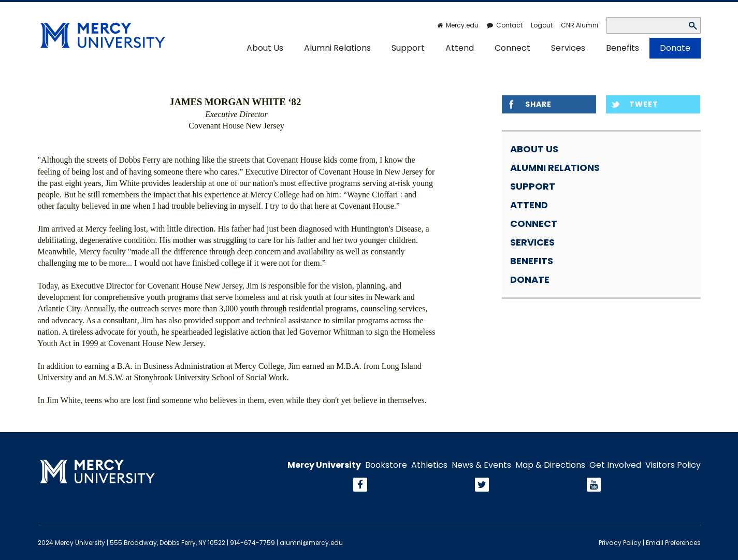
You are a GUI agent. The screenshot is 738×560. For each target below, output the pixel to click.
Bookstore (386, 465)
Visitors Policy (673, 465)
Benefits (623, 48)
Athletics (429, 465)
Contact (509, 25)
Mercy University (324, 465)
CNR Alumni (580, 25)
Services (568, 48)
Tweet (644, 104)
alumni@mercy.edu (311, 543)
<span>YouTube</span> (652, 485)
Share (538, 104)
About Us (265, 48)
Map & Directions (550, 465)
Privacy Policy (620, 543)
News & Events (481, 465)
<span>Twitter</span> (536, 485)
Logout (542, 25)
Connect (512, 48)
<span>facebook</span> (419, 485)
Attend (460, 48)
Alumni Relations (337, 48)
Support (408, 48)
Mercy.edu (462, 25)
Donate (675, 48)
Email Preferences (673, 543)
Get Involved (615, 465)
